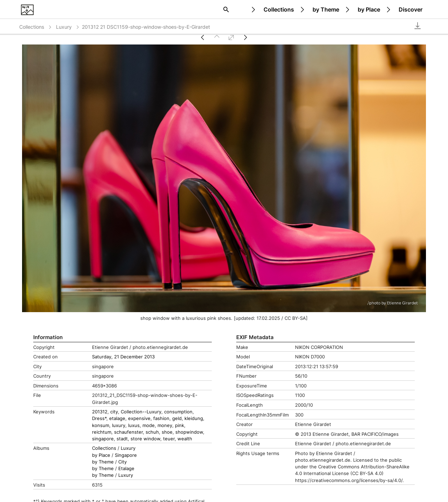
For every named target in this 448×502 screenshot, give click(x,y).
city (114, 412)
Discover (411, 9)
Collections (279, 9)
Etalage (126, 469)
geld (177, 418)
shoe (167, 432)
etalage (117, 418)
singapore (103, 439)
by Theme (326, 9)
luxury (119, 425)
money (165, 425)
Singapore (126, 455)
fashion (161, 418)
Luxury (68, 27)
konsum (101, 425)
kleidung (194, 418)
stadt (122, 439)
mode (149, 425)
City (122, 462)
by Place (369, 9)
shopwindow (189, 432)
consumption (178, 412)
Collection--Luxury (141, 412)
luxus (134, 425)
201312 (100, 412)
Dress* (99, 418)
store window (145, 439)
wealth (185, 439)
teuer (169, 439)
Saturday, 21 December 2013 (123, 357)
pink (180, 425)
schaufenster (128, 432)
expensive (139, 418)
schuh (152, 432)
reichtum (102, 432)
